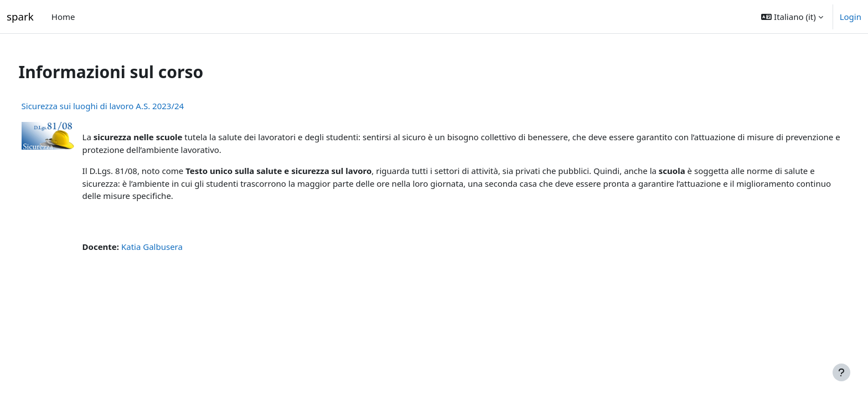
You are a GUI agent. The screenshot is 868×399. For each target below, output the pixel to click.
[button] (792, 17)
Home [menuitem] (63, 17)
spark (20, 16)
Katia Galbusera (172, 247)
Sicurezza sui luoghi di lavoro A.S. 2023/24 (123, 106)
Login (851, 17)
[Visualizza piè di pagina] (841, 372)
